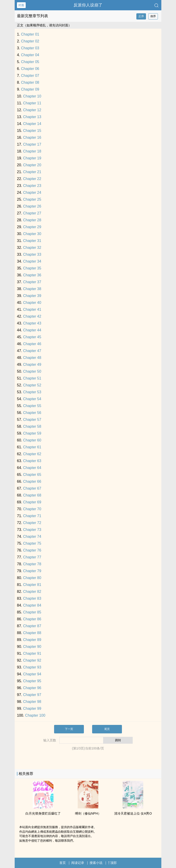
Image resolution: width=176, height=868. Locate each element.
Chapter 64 (32, 468)
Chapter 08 (30, 82)
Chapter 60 (32, 440)
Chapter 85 (32, 612)
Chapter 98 (32, 702)
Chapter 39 (32, 296)
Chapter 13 (32, 117)
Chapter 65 (32, 475)
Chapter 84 (32, 605)
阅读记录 (78, 863)
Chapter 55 (32, 406)
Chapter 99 (32, 709)
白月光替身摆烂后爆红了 (43, 813)
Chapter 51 (32, 378)
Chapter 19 (32, 158)
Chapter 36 (32, 275)
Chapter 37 (32, 282)
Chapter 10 (32, 96)
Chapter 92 (32, 660)
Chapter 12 (32, 110)
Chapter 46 (32, 344)
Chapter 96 (32, 688)
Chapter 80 (32, 578)
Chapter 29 (32, 227)
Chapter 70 (32, 509)
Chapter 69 (32, 502)
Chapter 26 (32, 206)
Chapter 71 (32, 516)
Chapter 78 (32, 564)
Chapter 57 (32, 420)
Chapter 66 (32, 481)
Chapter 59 (32, 433)
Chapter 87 (32, 626)
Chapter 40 (32, 303)
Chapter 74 (32, 537)
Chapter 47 (32, 351)
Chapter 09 (30, 89)
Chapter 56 (32, 413)
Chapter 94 (32, 674)
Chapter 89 (32, 640)
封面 (21, 5)
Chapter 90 (32, 647)
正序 (141, 16)
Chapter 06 (30, 69)
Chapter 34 (32, 261)
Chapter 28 (32, 220)
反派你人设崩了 (88, 5)
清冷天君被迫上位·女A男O (133, 813)
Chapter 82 (32, 592)
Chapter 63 (32, 461)
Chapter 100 (35, 715)
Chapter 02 (30, 41)
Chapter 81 (32, 585)
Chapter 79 (32, 571)
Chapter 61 (32, 447)
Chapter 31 (32, 241)
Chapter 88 (32, 633)
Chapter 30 (32, 234)
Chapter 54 (32, 399)
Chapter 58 (32, 426)
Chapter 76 (32, 550)
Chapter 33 (32, 254)
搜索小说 (96, 863)
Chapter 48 (32, 358)
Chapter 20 (32, 165)
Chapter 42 (32, 316)
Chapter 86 (32, 619)
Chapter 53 (32, 392)
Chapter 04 (30, 55)
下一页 (69, 729)
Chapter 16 (32, 137)
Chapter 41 (32, 309)
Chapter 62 (32, 454)
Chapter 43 (32, 323)
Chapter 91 (32, 653)
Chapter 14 (32, 124)
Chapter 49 (32, 365)
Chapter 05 (30, 62)
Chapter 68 (32, 495)
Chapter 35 (32, 268)
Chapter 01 (30, 34)
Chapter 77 (32, 557)
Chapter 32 (32, 248)
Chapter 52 (32, 385)
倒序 (153, 16)
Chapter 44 (32, 330)
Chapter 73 (32, 530)
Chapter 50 (32, 371)
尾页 (107, 729)
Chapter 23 (32, 186)
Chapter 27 (32, 213)
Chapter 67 (32, 488)
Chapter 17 (32, 144)
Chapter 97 (32, 695)
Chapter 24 (32, 193)
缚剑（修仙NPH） (88, 813)
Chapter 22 (32, 179)
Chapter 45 (32, 337)
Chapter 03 (30, 48)
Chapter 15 (32, 131)
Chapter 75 (32, 543)
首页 (63, 863)
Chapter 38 (32, 289)
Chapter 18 (32, 151)
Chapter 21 (32, 172)
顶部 (112, 863)
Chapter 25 (32, 199)
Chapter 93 (32, 667)
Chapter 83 (32, 598)
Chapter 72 (32, 523)
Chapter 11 (32, 103)
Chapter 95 (32, 681)
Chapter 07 (30, 76)
